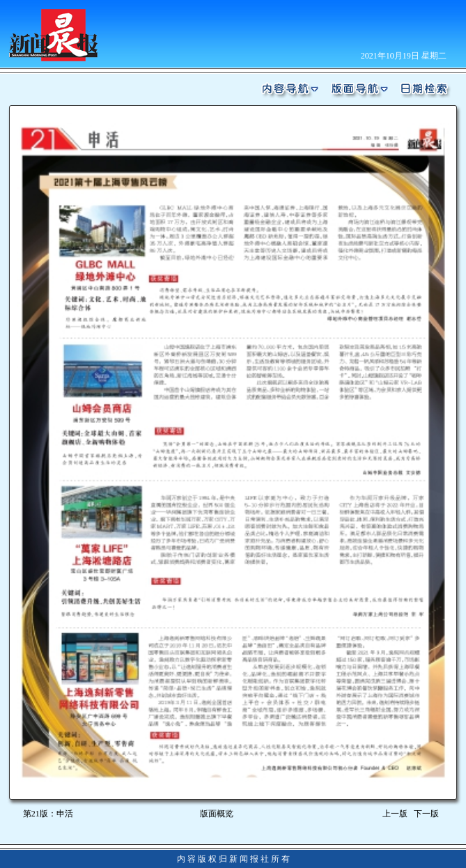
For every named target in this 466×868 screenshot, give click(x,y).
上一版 (395, 814)
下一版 (429, 814)
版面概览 (217, 814)
